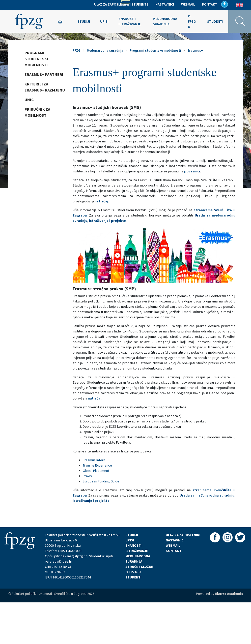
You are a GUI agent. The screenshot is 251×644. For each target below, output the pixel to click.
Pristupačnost (225, 4)
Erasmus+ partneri (44, 74)
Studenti (215, 21)
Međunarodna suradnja (165, 21)
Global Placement (96, 471)
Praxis (87, 476)
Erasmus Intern (94, 460)
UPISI (130, 540)
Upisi (104, 21)
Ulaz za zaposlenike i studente (121, 4)
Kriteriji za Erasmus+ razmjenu (45, 87)
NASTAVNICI (175, 540)
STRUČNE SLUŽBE (139, 567)
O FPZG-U (133, 572)
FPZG (77, 50)
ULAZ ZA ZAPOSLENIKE (183, 535)
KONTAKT (174, 551)
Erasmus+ (195, 50)
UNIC (29, 100)
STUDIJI (132, 535)
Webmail (188, 4)
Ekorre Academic (229, 594)
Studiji (84, 21)
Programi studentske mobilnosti (37, 59)
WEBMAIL (173, 545)
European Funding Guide (101, 481)
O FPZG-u (192, 21)
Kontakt (210, 4)
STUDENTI (133, 577)
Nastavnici (165, 4)
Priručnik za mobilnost (37, 112)
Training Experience (97, 465)
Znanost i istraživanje (130, 21)
